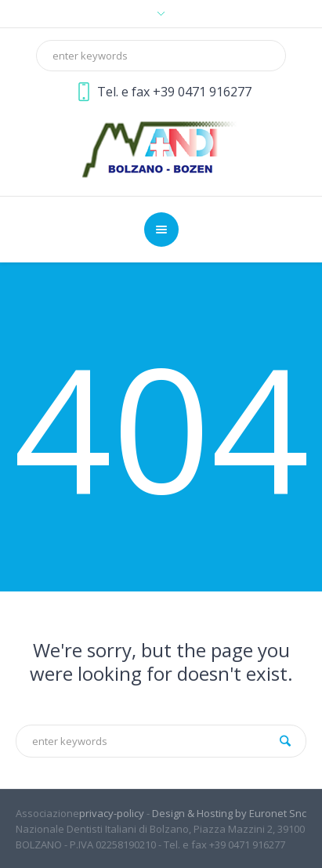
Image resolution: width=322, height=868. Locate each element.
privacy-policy (112, 813)
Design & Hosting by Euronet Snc (229, 813)
